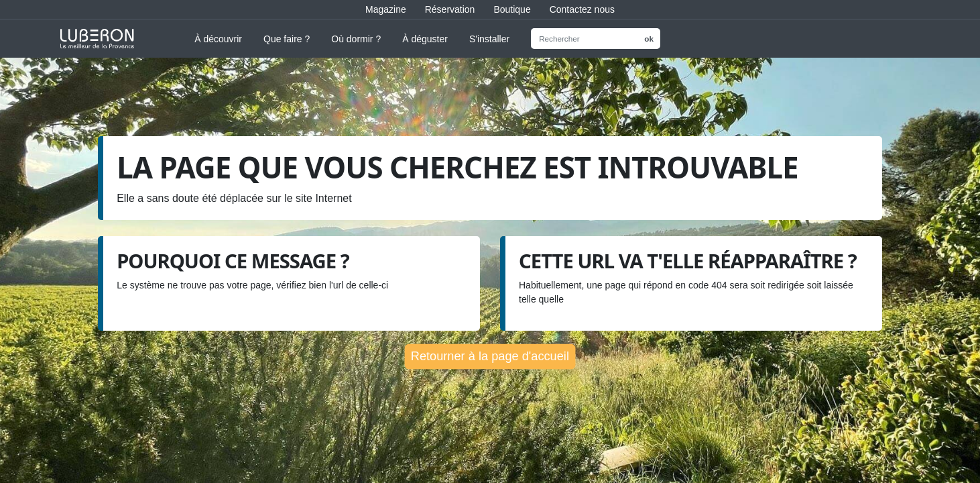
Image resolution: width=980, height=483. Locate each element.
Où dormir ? (356, 39)
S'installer (489, 39)
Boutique (512, 9)
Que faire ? (287, 39)
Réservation (450, 9)
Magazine (386, 9)
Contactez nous (582, 9)
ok (649, 39)
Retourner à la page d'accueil (490, 356)
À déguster (425, 39)
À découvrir (218, 39)
